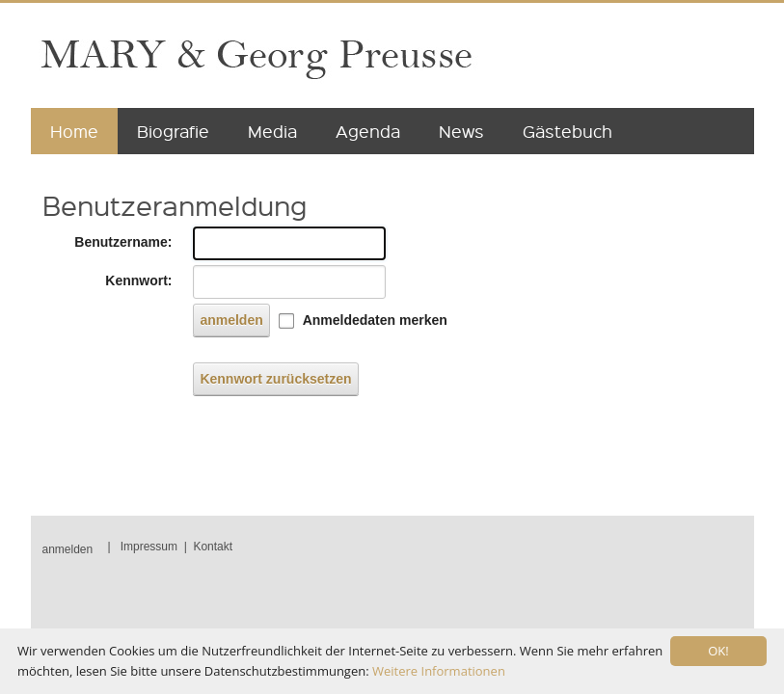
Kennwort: (138, 280)
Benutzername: (123, 242)
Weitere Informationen (439, 671)
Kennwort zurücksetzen (275, 379)
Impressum (149, 547)
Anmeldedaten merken (375, 320)
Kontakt (213, 547)
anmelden (231, 320)
